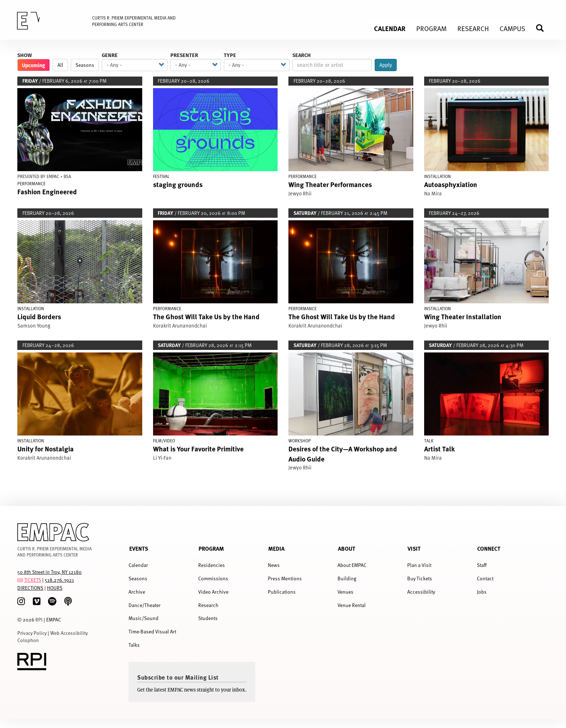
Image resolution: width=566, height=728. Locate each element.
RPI (39, 619)
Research (208, 605)
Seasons (85, 65)
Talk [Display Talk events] (429, 441)
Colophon (28, 640)
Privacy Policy (32, 633)
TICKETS (33, 580)
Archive (137, 592)
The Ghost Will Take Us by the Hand (206, 316)
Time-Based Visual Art (152, 631)
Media (276, 548)
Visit (414, 548)
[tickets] (20, 580)
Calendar (138, 565)
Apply (386, 65)
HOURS (55, 588)
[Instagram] (21, 601)
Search (302, 55)
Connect (489, 548)
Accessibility (421, 592)
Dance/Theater (145, 605)
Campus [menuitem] (512, 28)
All (60, 65)
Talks (134, 645)
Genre (110, 55)
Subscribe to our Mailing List (178, 677)
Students (208, 618)
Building (347, 578)
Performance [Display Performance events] (31, 183)
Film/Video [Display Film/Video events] (164, 441)
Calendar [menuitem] (390, 28)
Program (211, 548)
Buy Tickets (420, 578)
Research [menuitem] (473, 28)
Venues (345, 592)
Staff (482, 565)
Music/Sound (143, 618)
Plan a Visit (419, 565)
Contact (485, 578)
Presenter (184, 55)
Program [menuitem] (431, 28)
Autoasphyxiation (451, 184)
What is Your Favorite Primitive (198, 448)
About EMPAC (352, 565)
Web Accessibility (69, 633)
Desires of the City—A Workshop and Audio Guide (343, 453)
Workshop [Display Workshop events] (300, 441)
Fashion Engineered (47, 191)
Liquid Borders (39, 316)
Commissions (213, 578)
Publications (282, 592)
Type (230, 55)
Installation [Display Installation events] (437, 176)
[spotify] (52, 601)
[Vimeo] (37, 601)
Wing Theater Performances (330, 184)
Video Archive (213, 592)
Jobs (482, 592)
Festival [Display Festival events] (161, 176)
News (274, 565)
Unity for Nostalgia (45, 448)
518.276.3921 (59, 580)
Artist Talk (439, 448)
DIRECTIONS (30, 588)
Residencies (212, 565)
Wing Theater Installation (463, 316)
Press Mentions (285, 578)
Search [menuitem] (543, 28)
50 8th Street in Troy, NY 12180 (49, 572)
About (347, 548)
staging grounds (178, 184)
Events (139, 548)
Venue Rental (352, 605)
